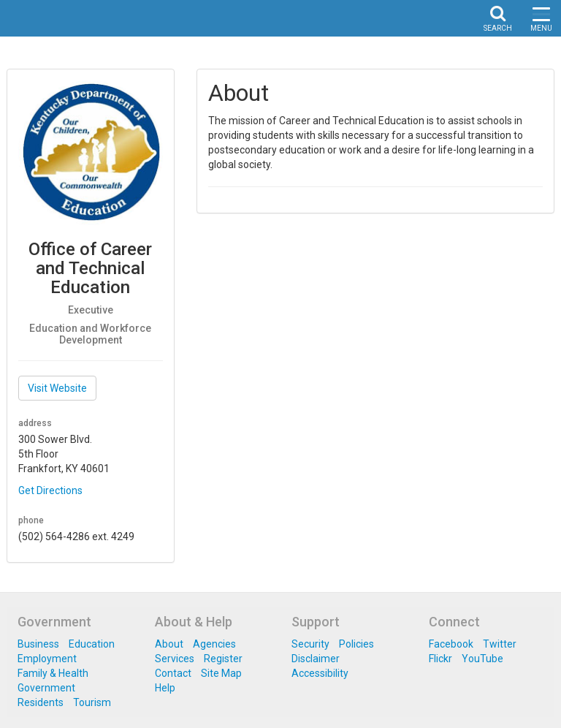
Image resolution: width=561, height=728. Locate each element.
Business (38, 644)
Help (165, 688)
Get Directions (50, 490)
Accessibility (320, 673)
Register (223, 659)
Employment (47, 659)
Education (92, 644)
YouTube (482, 659)
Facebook (451, 644)
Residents (41, 702)
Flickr (440, 659)
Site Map (221, 673)
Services (175, 659)
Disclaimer (316, 659)
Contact (173, 673)
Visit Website (57, 388)
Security (310, 644)
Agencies (214, 644)
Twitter (500, 644)
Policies (356, 644)
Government (46, 688)
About (169, 644)
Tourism (92, 702)
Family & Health (53, 673)
